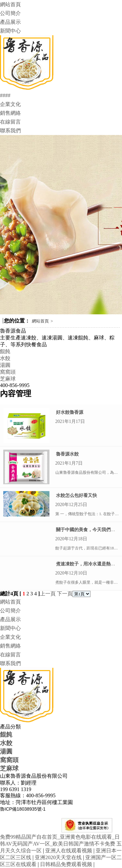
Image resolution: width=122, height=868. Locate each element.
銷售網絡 (10, 113)
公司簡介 (10, 13)
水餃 (5, 358)
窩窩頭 (8, 372)
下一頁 (65, 594)
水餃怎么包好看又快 (76, 495)
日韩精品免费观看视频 (67, 864)
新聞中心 (10, 31)
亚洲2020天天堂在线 (59, 857)
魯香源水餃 (67, 454)
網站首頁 (10, 4)
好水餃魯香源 (70, 412)
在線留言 (10, 122)
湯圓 (5, 365)
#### (5, 95)
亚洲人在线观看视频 (69, 851)
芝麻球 (8, 379)
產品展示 (10, 22)
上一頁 (48, 594)
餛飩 (5, 351)
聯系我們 (10, 131)
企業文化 (10, 104)
